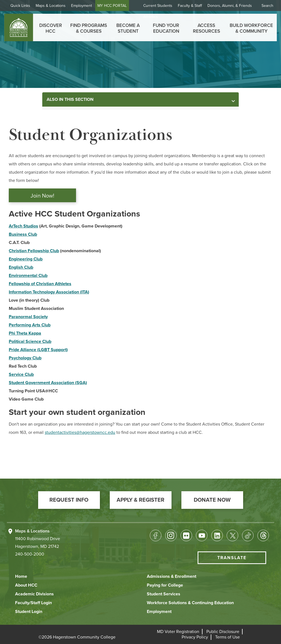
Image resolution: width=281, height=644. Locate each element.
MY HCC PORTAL (112, 6)
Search (267, 6)
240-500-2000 (30, 554)
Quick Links (20, 6)
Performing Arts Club (30, 325)
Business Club (23, 234)
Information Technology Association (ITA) (49, 292)
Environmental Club (28, 276)
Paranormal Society (28, 317)
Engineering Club (26, 259)
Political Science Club (30, 342)
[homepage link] (19, 27)
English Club (21, 267)
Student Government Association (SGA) (48, 383)
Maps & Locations (51, 6)
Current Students (158, 6)
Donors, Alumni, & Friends (230, 6)
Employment (82, 6)
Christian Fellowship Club (34, 251)
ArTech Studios (23, 226)
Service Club (21, 374)
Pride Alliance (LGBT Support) (38, 350)
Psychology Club (25, 358)
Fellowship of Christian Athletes (40, 284)
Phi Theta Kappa (25, 333)
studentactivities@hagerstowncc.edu (80, 432)
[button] (69, 500)
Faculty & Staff (190, 6)
